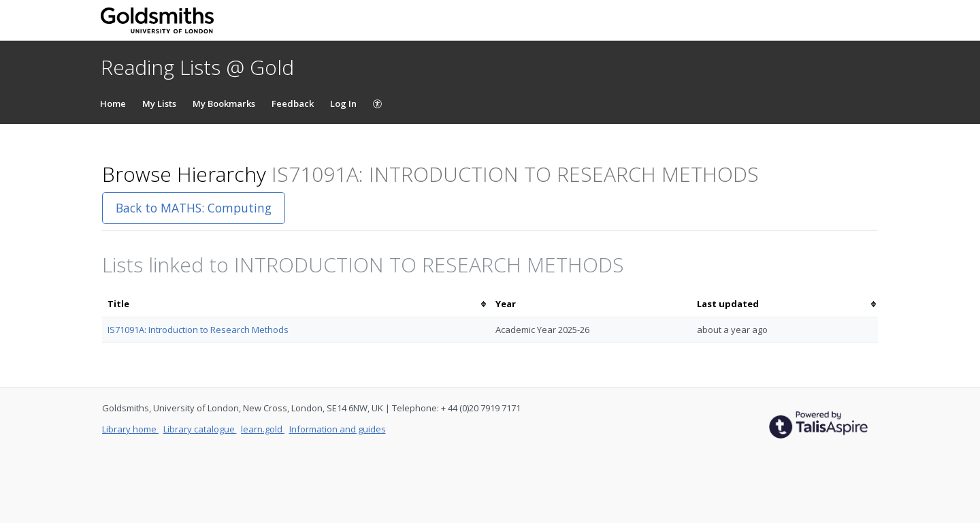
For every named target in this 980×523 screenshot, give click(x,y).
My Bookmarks (224, 104)
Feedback (293, 104)
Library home (130, 429)
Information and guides (338, 429)
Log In (343, 104)
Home (113, 104)
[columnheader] (296, 304)
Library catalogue (200, 429)
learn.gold (263, 429)
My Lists (159, 104)
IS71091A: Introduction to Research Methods (198, 330)
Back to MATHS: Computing (194, 208)
